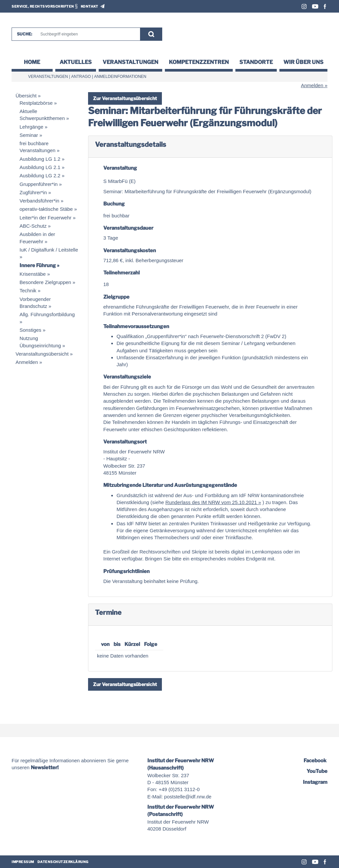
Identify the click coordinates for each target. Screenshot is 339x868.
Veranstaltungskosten (130, 251)
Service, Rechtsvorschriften (43, 6)
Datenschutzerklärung (63, 862)
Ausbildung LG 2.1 (40, 167)
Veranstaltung (120, 168)
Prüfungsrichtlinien (126, 571)
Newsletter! (45, 768)
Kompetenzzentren (199, 62)
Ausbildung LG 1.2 (40, 159)
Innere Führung (38, 265)
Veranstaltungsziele (127, 377)
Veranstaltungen (130, 62)
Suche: (24, 34)
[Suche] (87, 34)
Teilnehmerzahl (121, 273)
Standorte (256, 62)
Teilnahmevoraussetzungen (136, 326)
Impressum (23, 862)
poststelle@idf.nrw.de (188, 797)
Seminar (29, 135)
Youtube (315, 6)
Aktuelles (76, 62)
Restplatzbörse (36, 103)
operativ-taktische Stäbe (46, 209)
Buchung (114, 204)
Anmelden (312, 85)
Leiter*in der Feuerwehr (46, 218)
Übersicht (26, 96)
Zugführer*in (33, 192)
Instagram (304, 6)
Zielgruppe (116, 297)
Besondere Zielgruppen (45, 282)
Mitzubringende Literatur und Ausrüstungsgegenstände (170, 485)
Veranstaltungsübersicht (42, 354)
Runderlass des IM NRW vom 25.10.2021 (211, 502)
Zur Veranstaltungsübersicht (125, 98)
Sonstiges (30, 330)
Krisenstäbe (33, 274)
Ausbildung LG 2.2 (40, 175)
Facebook (325, 6)
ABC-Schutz (33, 226)
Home (32, 62)
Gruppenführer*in (39, 184)
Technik (28, 290)
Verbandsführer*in (39, 201)
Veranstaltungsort (125, 442)
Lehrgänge (31, 127)
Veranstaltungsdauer (128, 228)
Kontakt (90, 6)
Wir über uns (303, 62)
